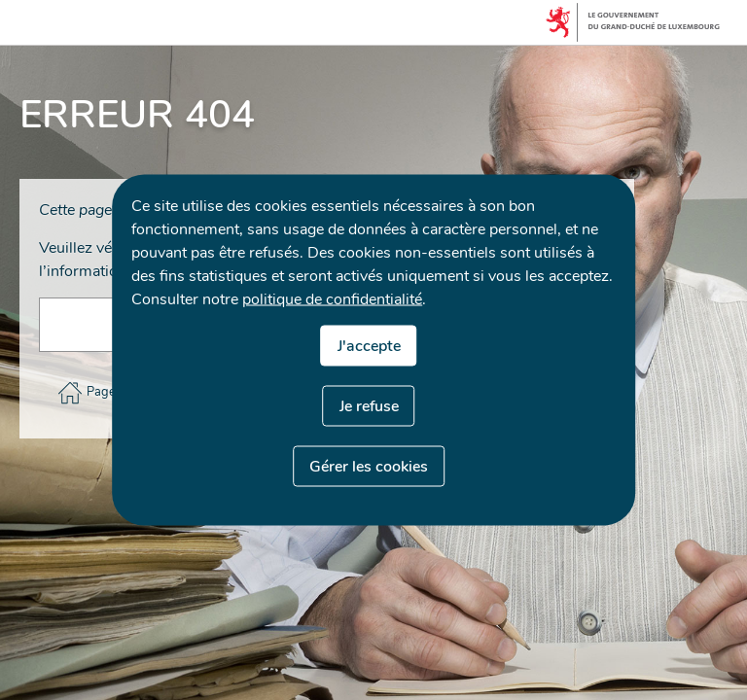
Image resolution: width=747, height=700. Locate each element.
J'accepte (369, 346)
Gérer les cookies (369, 467)
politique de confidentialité (332, 299)
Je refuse (369, 406)
